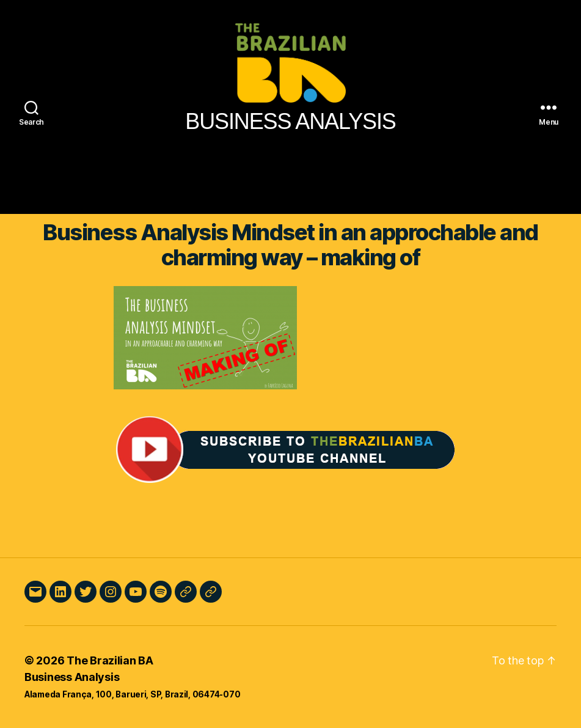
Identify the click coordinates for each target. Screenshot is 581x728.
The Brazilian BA (110, 660)
